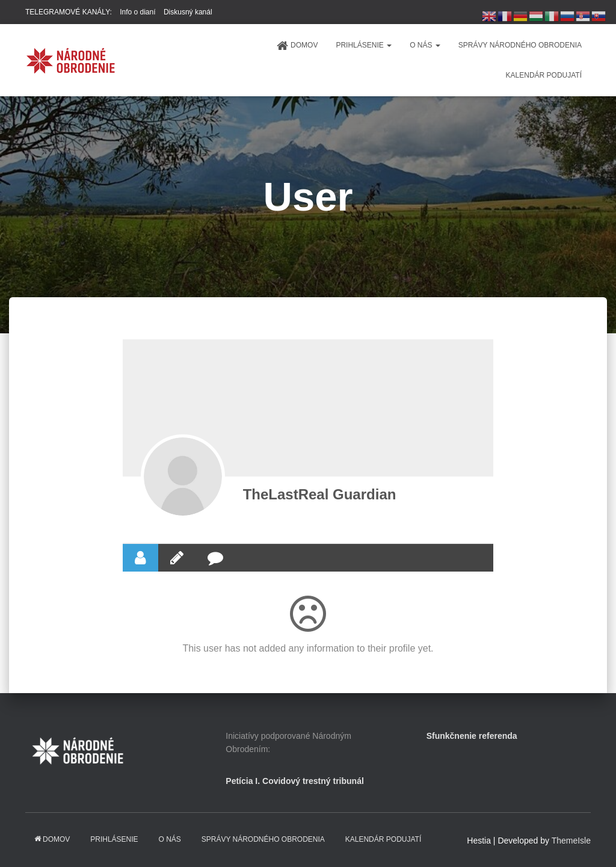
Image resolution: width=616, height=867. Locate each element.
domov (297, 46)
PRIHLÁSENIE (364, 45)
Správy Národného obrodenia (520, 45)
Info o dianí (137, 12)
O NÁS (425, 45)
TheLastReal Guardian (320, 494)
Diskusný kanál (188, 12)
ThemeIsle (571, 841)
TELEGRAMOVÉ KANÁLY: (69, 12)
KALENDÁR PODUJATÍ (544, 75)
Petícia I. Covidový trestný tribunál (295, 781)
